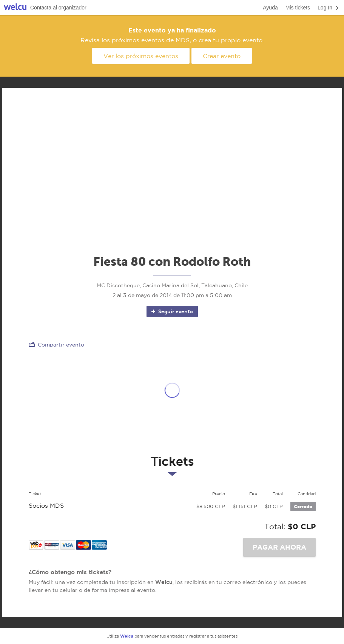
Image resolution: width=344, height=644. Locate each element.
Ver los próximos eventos (141, 56)
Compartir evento (56, 344)
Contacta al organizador (58, 8)
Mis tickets (298, 8)
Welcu (15, 8)
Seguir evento (172, 311)
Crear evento (222, 56)
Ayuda (270, 8)
